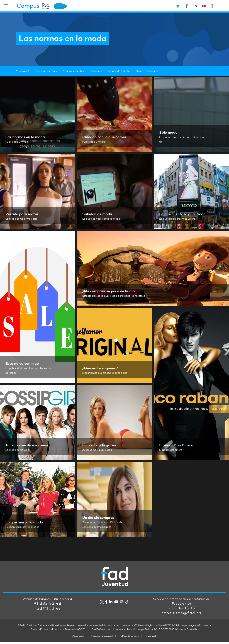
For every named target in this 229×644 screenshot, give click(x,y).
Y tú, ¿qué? (22, 71)
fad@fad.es (48, 611)
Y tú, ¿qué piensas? (46, 71)
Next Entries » (115, 550)
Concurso (96, 71)
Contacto (152, 71)
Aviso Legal (78, 638)
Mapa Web (151, 638)
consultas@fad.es (182, 615)
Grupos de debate (119, 71)
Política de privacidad (102, 638)
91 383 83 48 (48, 606)
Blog (138, 71)
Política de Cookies (129, 638)
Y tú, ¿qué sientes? (74, 71)
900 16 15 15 (182, 610)
